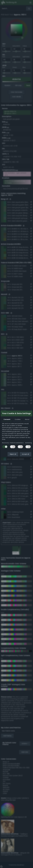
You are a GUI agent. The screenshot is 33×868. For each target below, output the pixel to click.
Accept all (25, 454)
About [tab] (27, 419)
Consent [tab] (7, 419)
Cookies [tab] (18, 419)
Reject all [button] (13, 454)
